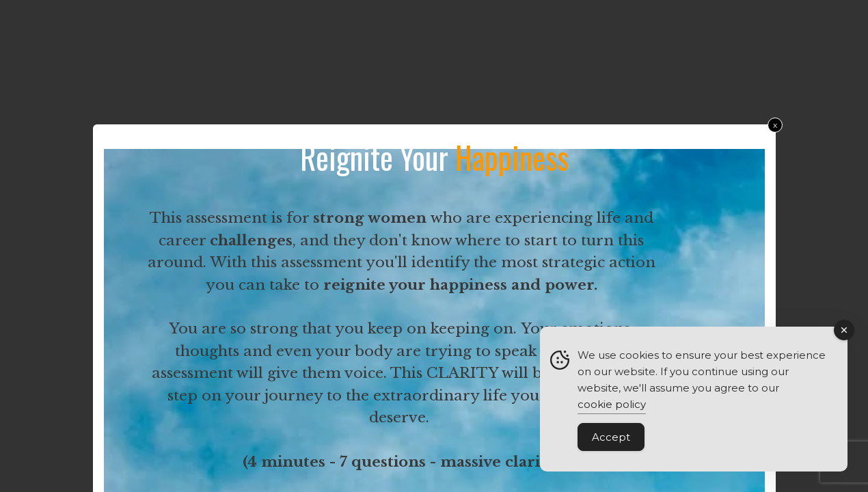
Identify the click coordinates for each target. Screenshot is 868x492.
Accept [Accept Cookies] (611, 438)
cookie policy (612, 405)
